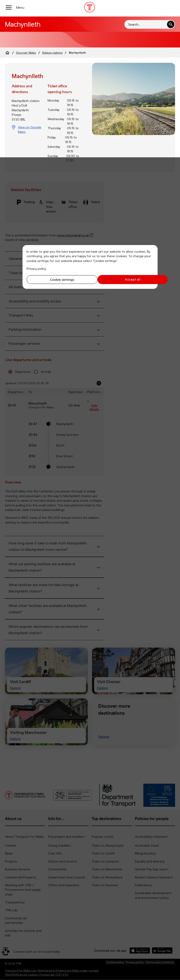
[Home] (7, 53)
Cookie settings (57, 280)
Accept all (123, 279)
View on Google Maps (30, 129)
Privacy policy (36, 269)
